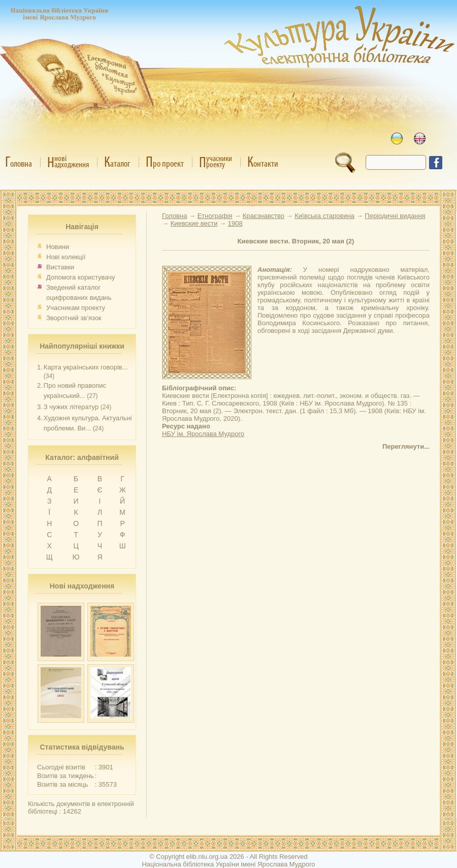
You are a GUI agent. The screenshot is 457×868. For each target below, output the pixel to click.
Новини (58, 247)
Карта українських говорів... (86, 367)
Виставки (60, 267)
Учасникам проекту (76, 308)
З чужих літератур (71, 407)
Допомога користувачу (81, 277)
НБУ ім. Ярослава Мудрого (203, 434)
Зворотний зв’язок (74, 318)
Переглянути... (406, 446)
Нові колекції (66, 257)
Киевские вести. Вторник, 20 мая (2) (296, 241)
